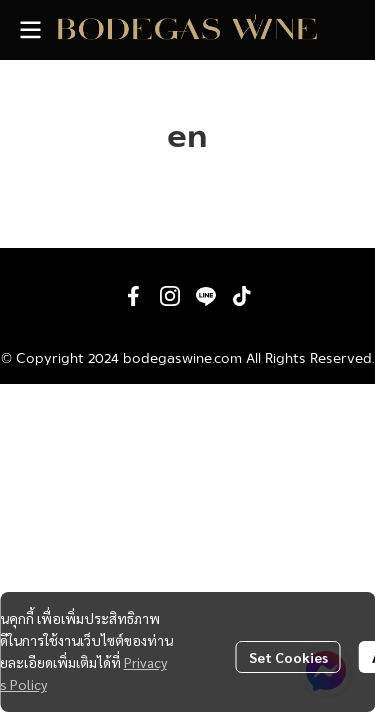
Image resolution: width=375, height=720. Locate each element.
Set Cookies (288, 657)
